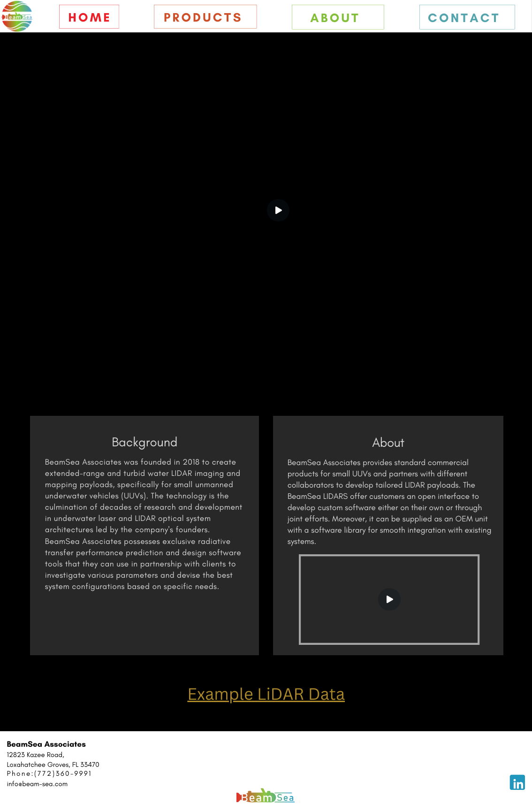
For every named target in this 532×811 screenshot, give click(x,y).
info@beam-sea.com (38, 784)
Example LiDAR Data (266, 694)
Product (198, 17)
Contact (464, 18)
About (335, 18)
